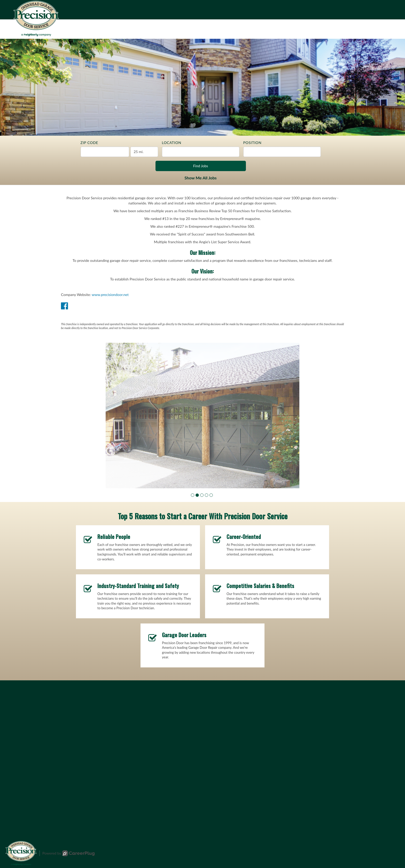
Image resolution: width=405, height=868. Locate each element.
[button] (193, 495)
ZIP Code (89, 143)
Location (172, 143)
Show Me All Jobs (200, 178)
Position (252, 143)
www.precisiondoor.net (110, 295)
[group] (202, 416)
